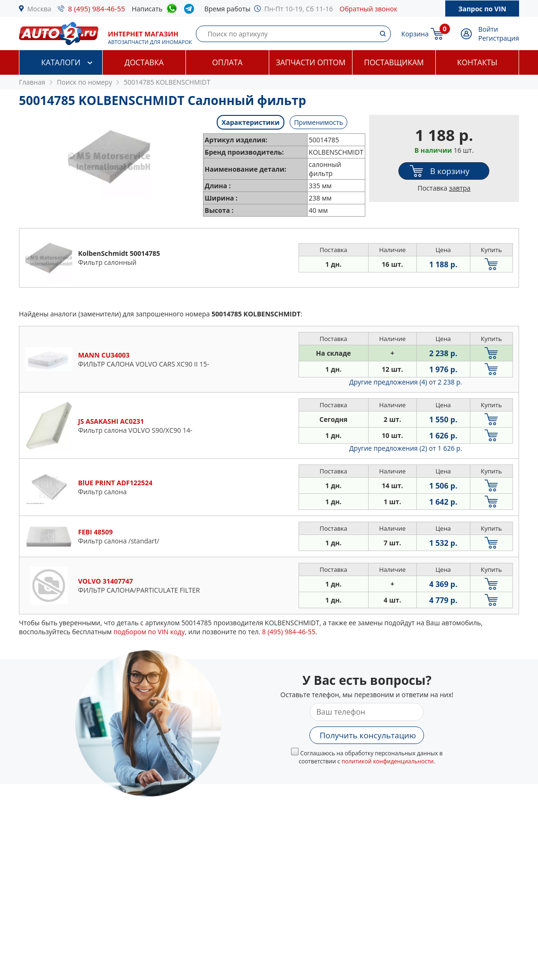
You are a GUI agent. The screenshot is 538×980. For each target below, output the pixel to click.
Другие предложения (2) (406, 448)
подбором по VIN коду (149, 632)
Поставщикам (394, 62)
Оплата (227, 62)
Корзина (415, 34)
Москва (40, 9)
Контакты (477, 62)
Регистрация (499, 38)
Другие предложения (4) (406, 382)
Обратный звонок (369, 9)
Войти (488, 29)
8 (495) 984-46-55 (97, 9)
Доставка (144, 62)
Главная (32, 82)
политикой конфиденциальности (388, 761)
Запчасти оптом (311, 62)
